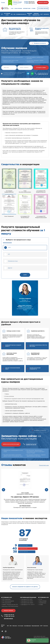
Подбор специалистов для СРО (10, 605)
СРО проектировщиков (8, 601)
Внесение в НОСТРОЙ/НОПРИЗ (10, 606)
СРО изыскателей (7, 603)
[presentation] (4, 490)
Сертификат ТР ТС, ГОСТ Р (28, 605)
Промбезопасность (21, 14)
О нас (12, 8)
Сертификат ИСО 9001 (27, 599)
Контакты (46, 14)
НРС (8, 626)
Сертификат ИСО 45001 (27, 603)
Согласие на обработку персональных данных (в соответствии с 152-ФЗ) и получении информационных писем (13, 74)
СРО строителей (6, 599)
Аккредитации (27, 8)
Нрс (12, 14)
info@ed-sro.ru (8, 619)
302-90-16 (29, 2)
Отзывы (33, 8)
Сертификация (27, 626)
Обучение (15, 626)
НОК (14, 14)
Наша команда (18, 8)
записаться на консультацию (11, 444)
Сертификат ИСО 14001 (27, 601)
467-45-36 (29, 3)
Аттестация (20, 626)
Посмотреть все (44, 465)
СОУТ (42, 14)
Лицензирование (35, 626)
